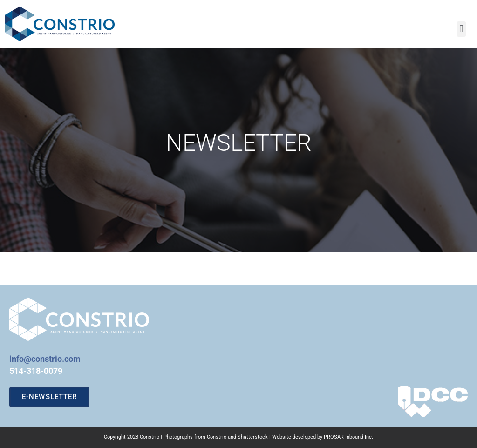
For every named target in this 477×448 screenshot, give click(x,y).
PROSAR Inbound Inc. (348, 437)
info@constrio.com (45, 359)
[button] (461, 29)
